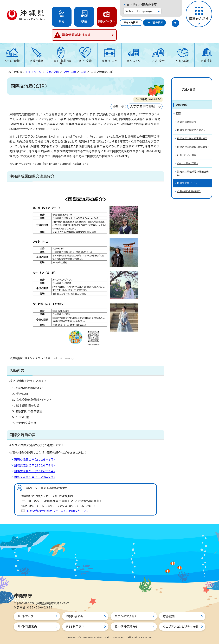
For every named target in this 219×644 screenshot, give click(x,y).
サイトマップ (26, 616)
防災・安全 (158, 61)
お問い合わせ (75, 616)
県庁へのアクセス (126, 616)
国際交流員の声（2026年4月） (35, 465)
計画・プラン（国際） (188, 149)
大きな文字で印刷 (143, 106)
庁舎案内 (169, 616)
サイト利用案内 (27, 627)
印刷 (116, 107)
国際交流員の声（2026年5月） (35, 460)
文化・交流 (85, 61)
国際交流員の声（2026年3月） (35, 471)
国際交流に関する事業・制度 (192, 133)
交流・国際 (70, 72)
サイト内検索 (131, 23)
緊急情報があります (76, 35)
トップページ (34, 72)
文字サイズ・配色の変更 (142, 5)
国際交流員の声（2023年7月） (35, 477)
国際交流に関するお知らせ (192, 124)
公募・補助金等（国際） (189, 186)
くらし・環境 (12, 61)
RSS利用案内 (75, 627)
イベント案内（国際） (188, 158)
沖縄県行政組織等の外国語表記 (193, 167)
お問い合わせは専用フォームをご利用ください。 (57, 511)
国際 (84, 72)
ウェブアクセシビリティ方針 (181, 627)
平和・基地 (182, 61)
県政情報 (207, 61)
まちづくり (134, 61)
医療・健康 (37, 61)
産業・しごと (109, 61)
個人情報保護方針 (126, 627)
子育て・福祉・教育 (61, 62)
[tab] (131, 23)
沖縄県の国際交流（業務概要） (193, 141)
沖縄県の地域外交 (187, 116)
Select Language (139, 11)
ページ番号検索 (154, 23)
